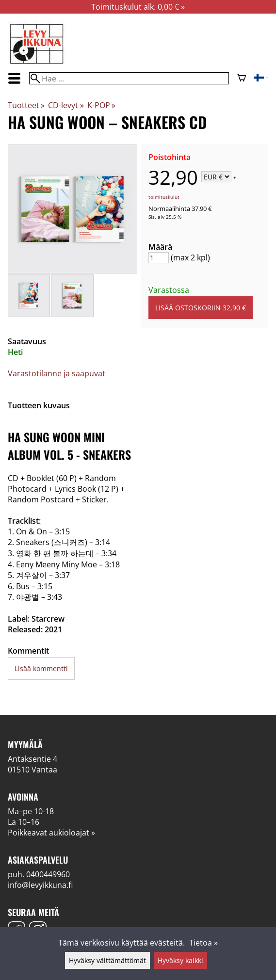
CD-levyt (66, 105)
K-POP (101, 105)
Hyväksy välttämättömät (107, 960)
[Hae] (129, 78)
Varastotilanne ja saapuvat (57, 373)
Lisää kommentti (41, 668)
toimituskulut (164, 197)
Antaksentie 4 (32, 759)
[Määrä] (159, 258)
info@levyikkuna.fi (40, 885)
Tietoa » (203, 943)
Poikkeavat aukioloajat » (51, 833)
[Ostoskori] (241, 79)
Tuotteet (26, 105)
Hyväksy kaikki (180, 960)
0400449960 (48, 874)
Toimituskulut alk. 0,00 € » (138, 7)
